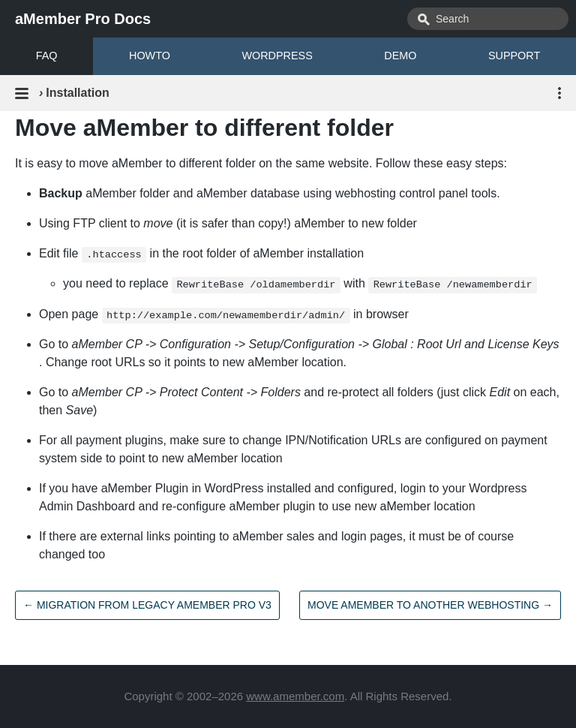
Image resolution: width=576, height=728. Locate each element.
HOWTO (150, 56)
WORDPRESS (277, 56)
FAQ (47, 56)
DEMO (400, 56)
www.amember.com (295, 696)
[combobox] (488, 19)
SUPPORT (514, 56)
